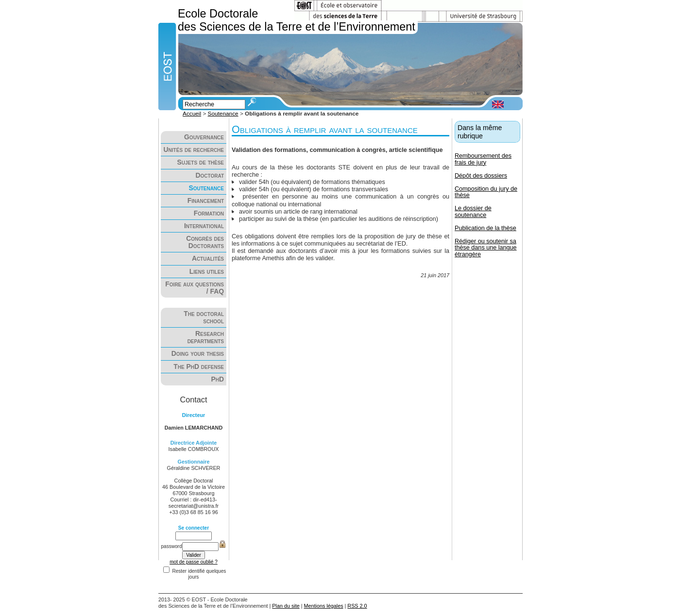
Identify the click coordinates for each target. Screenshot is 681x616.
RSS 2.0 (357, 606)
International (204, 226)
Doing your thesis (198, 354)
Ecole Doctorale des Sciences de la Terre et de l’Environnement (297, 20)
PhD (218, 379)
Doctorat (210, 175)
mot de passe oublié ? (194, 562)
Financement (206, 201)
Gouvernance (204, 137)
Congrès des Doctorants (205, 242)
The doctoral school (204, 317)
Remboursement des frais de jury (483, 159)
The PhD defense (199, 367)
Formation (209, 213)
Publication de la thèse (485, 228)
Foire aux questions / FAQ (195, 288)
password (171, 546)
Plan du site (286, 606)
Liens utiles (207, 272)
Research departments (206, 337)
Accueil (192, 114)
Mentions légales (324, 606)
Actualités (208, 258)
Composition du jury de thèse (486, 192)
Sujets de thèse (201, 162)
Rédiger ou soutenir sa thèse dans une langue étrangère (486, 248)
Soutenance (223, 114)
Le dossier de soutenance (473, 211)
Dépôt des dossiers (481, 176)
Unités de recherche (194, 150)
